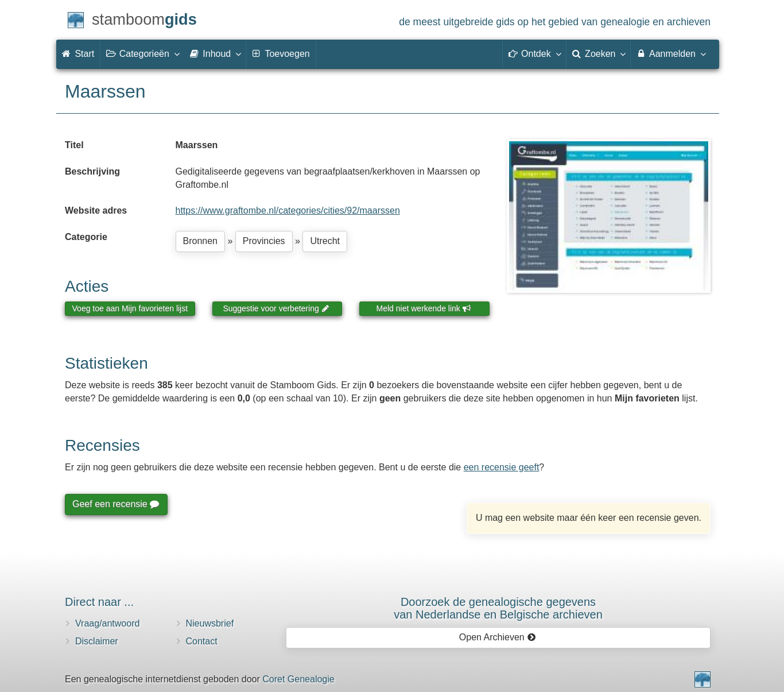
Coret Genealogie (298, 679)
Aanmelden (671, 53)
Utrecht (325, 241)
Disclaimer (97, 641)
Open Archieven (497, 637)
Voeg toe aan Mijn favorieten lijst (130, 308)
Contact (202, 641)
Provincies (264, 241)
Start (78, 54)
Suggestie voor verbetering (276, 308)
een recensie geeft (502, 467)
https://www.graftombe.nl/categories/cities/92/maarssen (288, 210)
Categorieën (142, 53)
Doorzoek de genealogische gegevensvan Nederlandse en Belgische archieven (498, 608)
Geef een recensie (115, 504)
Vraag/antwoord (107, 623)
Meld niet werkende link (424, 308)
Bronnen (201, 241)
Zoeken (599, 53)
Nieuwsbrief (210, 623)
